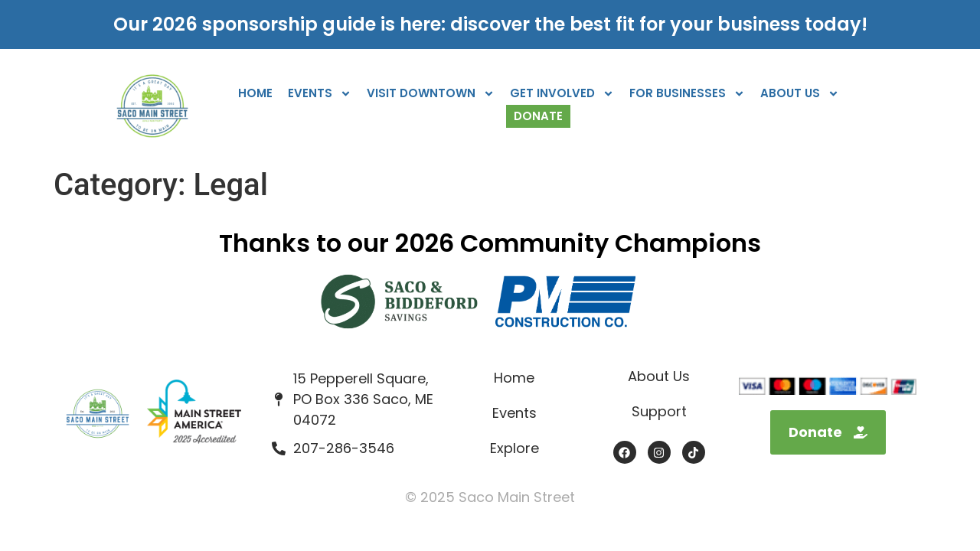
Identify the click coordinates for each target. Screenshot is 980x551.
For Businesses (687, 93)
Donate (538, 116)
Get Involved (562, 93)
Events (320, 93)
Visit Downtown (431, 93)
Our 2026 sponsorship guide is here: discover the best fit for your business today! (490, 24)
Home (255, 93)
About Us (800, 93)
